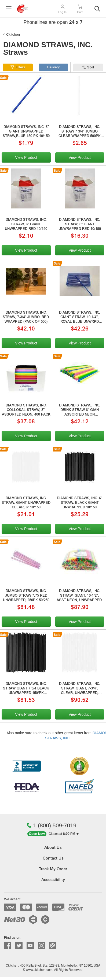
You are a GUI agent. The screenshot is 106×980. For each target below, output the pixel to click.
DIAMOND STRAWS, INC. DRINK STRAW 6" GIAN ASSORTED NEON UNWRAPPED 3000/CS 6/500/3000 (80, 411)
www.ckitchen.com (39, 970)
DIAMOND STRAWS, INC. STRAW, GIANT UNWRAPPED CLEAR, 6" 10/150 (26, 503)
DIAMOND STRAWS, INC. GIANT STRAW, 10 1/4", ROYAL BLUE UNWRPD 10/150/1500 (80, 318)
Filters (20, 67)
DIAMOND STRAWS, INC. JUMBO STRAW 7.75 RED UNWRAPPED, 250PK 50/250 (26, 596)
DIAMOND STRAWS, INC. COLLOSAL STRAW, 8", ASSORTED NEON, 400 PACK (26, 410)
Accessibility (53, 880)
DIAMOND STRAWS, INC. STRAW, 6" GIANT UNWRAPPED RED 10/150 (26, 225)
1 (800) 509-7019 (52, 825)
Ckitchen (13, 34)
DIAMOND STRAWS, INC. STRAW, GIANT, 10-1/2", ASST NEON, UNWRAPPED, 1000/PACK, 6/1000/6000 (80, 596)
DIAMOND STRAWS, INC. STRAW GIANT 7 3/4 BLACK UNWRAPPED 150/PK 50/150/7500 (26, 689)
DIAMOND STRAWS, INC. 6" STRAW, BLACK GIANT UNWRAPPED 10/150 (80, 503)
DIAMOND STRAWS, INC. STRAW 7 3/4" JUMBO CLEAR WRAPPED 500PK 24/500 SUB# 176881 (80, 132)
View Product (26, 157)
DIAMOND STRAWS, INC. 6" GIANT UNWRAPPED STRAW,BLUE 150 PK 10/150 (26, 132)
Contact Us (53, 859)
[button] (53, 834)
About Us (53, 848)
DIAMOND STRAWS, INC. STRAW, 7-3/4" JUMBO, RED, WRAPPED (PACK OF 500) (26, 318)
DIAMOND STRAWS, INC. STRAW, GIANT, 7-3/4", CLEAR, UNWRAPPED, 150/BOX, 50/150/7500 (80, 689)
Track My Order (53, 869)
